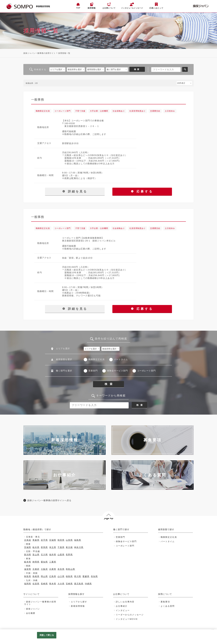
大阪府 (44, 569)
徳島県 (69, 576)
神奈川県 (79, 547)
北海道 (28, 540)
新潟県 (28, 555)
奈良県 (61, 569)
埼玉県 (53, 547)
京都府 (36, 569)
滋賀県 (28, 569)
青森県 (36, 540)
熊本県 (53, 584)
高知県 (94, 576)
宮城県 (53, 540)
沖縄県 (88, 584)
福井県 (53, 555)
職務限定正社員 (97, 359)
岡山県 (44, 576)
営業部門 (93, 371)
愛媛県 (86, 576)
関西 (28, 566)
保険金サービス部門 (117, 371)
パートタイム (121, 359)
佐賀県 (36, 584)
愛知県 (44, 562)
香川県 (78, 576)
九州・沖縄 (32, 580)
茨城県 (28, 547)
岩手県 (44, 540)
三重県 (53, 562)
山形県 (69, 540)
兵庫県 (53, 569)
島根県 (36, 576)
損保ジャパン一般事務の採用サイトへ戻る (49, 500)
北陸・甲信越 (33, 551)
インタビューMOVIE (127, 619)
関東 (28, 544)
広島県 (53, 576)
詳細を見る (75, 191)
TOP (78, 8)
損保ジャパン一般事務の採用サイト (39, 53)
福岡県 (28, 584)
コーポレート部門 (146, 371)
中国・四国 (32, 573)
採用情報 (92, 8)
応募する (142, 191)
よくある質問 (168, 606)
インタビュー (123, 610)
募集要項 (165, 602)
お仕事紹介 (122, 606)
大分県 (61, 584)
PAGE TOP (108, 524)
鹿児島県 (79, 584)
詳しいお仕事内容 (125, 602)
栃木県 (36, 547)
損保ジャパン (33, 609)
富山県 (36, 555)
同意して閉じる (47, 635)
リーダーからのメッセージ (130, 615)
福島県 (78, 540)
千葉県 (61, 547)
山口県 (61, 576)
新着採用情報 (78, 606)
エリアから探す (79, 602)
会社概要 (31, 613)
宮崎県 (69, 584)
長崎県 (44, 584)
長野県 (69, 555)
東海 (28, 559)
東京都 (69, 547)
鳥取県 (28, 576)
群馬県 (44, 547)
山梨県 (61, 555)
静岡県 (36, 562)
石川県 (44, 555)
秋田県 (61, 540)
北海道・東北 (33, 537)
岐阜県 (28, 562)
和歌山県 (70, 569)
